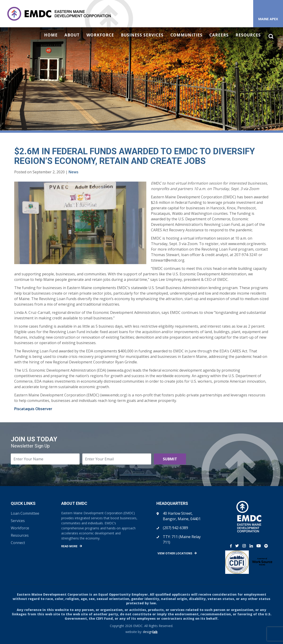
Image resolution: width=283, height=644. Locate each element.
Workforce (100, 35)
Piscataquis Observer (33, 409)
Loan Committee (25, 513)
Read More (69, 546)
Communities (186, 35)
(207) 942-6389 (175, 528)
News (74, 172)
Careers (219, 35)
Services (18, 521)
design (150, 632)
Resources (248, 35)
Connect (18, 543)
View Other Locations (175, 553)
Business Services (142, 35)
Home (51, 35)
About (72, 35)
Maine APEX (268, 19)
